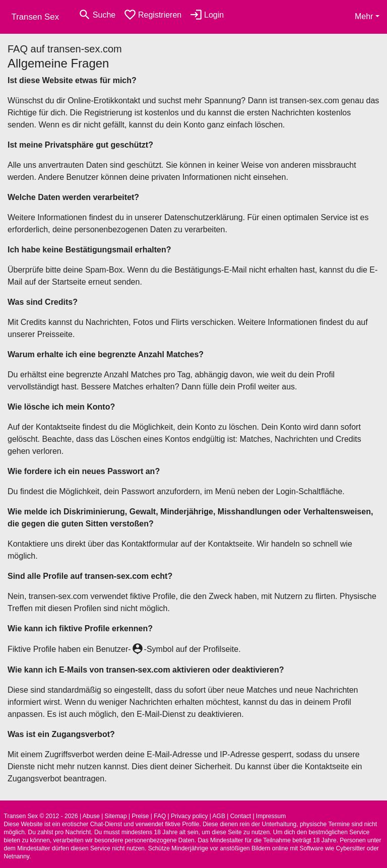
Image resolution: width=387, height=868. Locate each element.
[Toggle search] (97, 15)
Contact (241, 816)
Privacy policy (189, 816)
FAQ (160, 816)
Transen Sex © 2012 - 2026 (41, 816)
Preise (140, 816)
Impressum (271, 816)
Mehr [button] (364, 16)
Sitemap (116, 816)
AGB (219, 816)
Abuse (91, 816)
